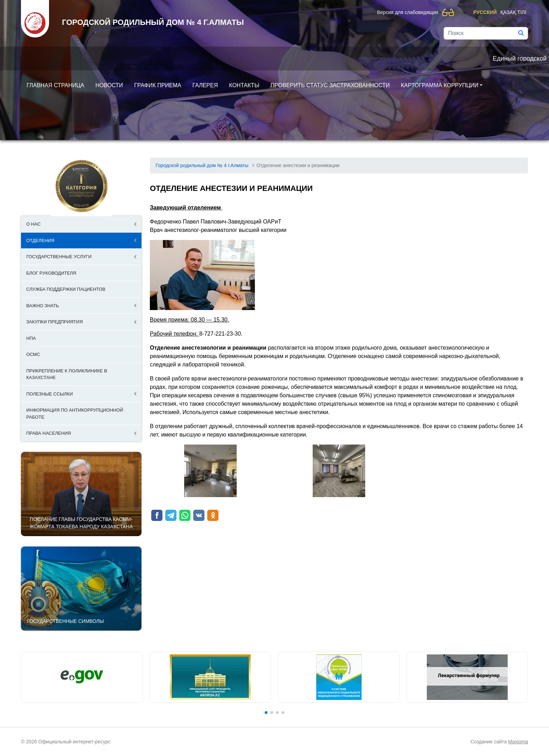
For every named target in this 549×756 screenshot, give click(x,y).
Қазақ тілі (513, 12)
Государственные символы (65, 621)
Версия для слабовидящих (408, 12)
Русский (485, 12)
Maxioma (518, 742)
